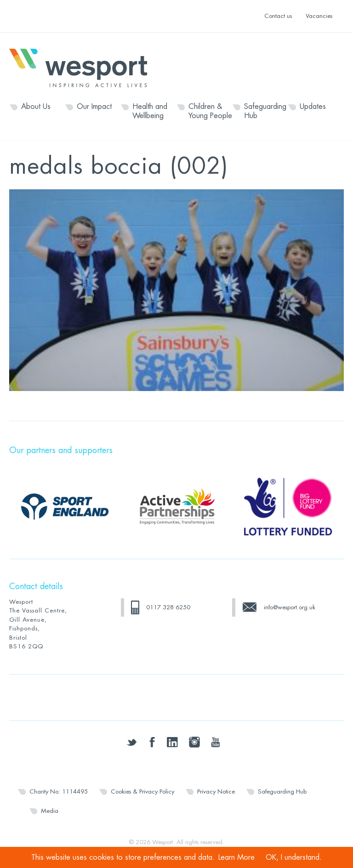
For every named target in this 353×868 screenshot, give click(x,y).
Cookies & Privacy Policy (142, 791)
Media (50, 811)
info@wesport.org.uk (290, 607)
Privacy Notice (216, 791)
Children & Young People (210, 111)
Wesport (83, 67)
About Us (36, 107)
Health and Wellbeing (150, 111)
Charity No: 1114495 (59, 791)
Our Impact (94, 107)
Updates (313, 107)
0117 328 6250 (168, 607)
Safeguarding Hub (265, 111)
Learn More (236, 857)
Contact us (278, 16)
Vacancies (319, 16)
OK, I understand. (294, 857)
